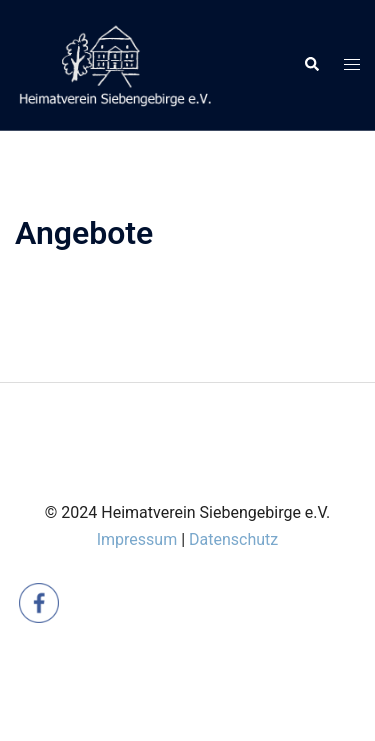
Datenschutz (233, 539)
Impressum (137, 539)
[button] (311, 65)
